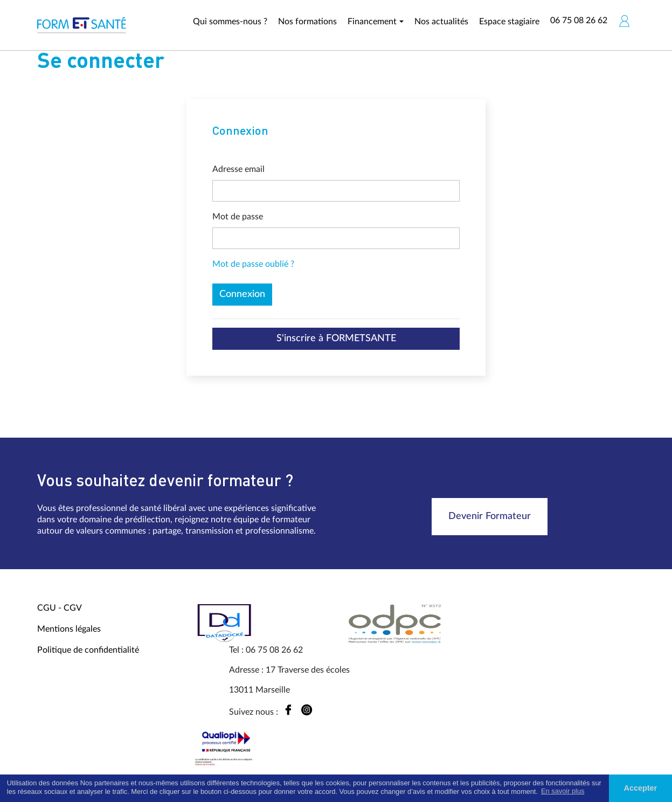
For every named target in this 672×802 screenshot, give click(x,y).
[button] (624, 21)
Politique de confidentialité (88, 650)
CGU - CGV (60, 608)
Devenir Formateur (490, 516)
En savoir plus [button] (563, 791)
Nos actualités (441, 22)
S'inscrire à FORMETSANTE (336, 338)
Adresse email (238, 169)
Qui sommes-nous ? (230, 22)
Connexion (242, 294)
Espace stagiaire (509, 22)
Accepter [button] (641, 788)
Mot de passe (238, 217)
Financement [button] (372, 22)
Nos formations (307, 22)
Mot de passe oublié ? (253, 264)
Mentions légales (69, 629)
